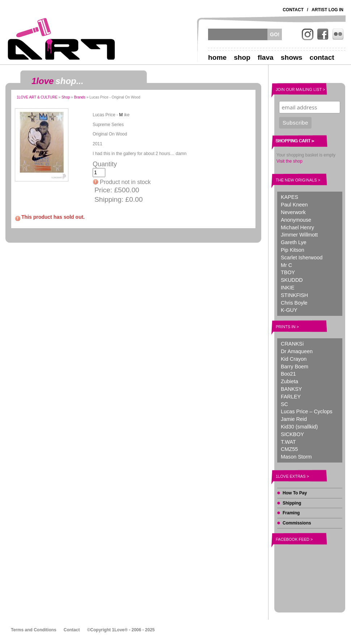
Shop (242, 57)
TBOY (288, 272)
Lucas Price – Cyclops (306, 411)
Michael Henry (297, 227)
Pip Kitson (293, 250)
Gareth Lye (294, 242)
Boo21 (288, 374)
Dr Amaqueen (297, 351)
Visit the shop (289, 161)
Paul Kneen (294, 205)
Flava (266, 57)
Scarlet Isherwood (302, 258)
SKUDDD (292, 280)
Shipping (292, 503)
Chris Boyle (294, 303)
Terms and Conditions (34, 630)
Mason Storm (296, 457)
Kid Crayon (294, 359)
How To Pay (295, 493)
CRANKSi (292, 344)
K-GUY (289, 310)
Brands (80, 97)
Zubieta (289, 381)
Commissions (297, 523)
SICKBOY (292, 434)
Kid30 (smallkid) (299, 427)
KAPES (289, 197)
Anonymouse (296, 220)
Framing (291, 513)
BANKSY (291, 389)
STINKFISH (294, 295)
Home (217, 57)
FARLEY (291, 397)
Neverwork (293, 212)
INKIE (288, 288)
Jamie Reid (294, 419)
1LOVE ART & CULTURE (37, 97)
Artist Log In (327, 10)
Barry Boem (295, 367)
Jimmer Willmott (299, 235)
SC (284, 404)
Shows (292, 57)
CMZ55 (289, 449)
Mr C (286, 265)
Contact (293, 10)
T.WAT (288, 442)
